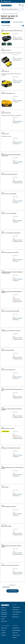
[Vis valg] (21, 22)
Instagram (4, 635)
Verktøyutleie (16, 610)
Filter (6, 22)
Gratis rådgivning (17, 612)
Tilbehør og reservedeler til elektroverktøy (10, 14)
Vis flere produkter (13, 591)
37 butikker (20, 455)
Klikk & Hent (15, 614)
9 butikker (20, 377)
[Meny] (23, 6)
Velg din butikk (8, 1)
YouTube (3, 630)
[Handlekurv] (20, 5)
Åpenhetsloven (16, 635)
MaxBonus (4, 608)
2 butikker (20, 38)
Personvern (15, 633)
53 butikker (20, 318)
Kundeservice (16, 628)
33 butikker (20, 220)
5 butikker (20, 514)
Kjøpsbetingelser (17, 630)
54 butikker (20, 121)
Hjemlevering (16, 617)
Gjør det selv (4, 628)
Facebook (3, 633)
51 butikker (20, 142)
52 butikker (20, 162)
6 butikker (20, 357)
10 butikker (20, 279)
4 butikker (20, 240)
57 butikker (20, 59)
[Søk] (12, 9)
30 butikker (20, 181)
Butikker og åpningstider (4, 613)
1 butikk (19, 300)
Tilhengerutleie (16, 607)
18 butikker (20, 416)
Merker (3, 619)
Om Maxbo (4, 610)
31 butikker (20, 475)
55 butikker (20, 100)
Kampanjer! (4, 617)
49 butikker (20, 260)
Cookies (14, 637)
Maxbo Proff (4, 621)
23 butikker (20, 201)
